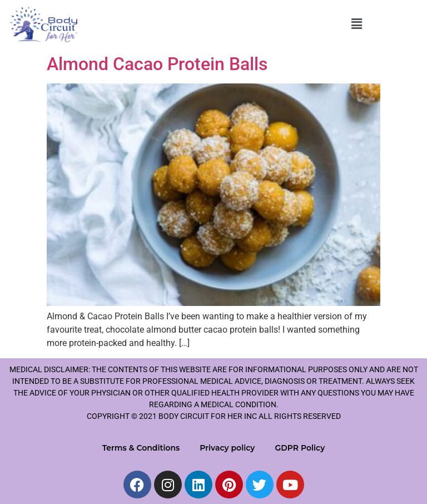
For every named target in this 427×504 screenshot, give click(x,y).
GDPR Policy (300, 448)
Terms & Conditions (141, 448)
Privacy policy (227, 448)
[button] (356, 24)
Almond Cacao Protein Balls (157, 64)
